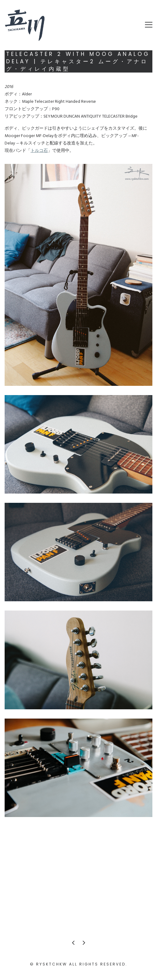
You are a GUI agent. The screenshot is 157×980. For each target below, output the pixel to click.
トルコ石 (39, 151)
